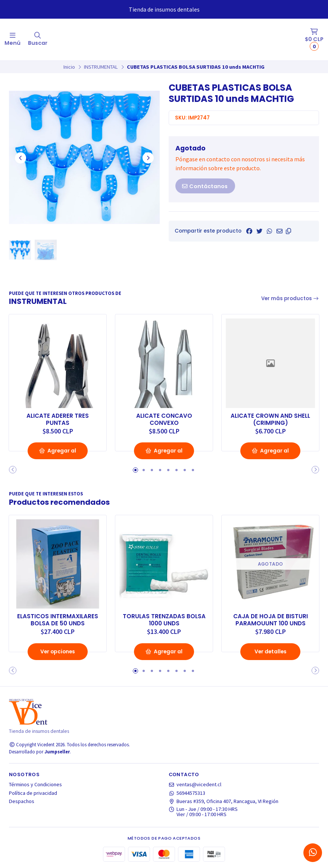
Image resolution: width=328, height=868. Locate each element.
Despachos (22, 800)
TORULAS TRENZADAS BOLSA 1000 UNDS (164, 619)
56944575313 (187, 792)
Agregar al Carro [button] (58, 453)
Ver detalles (271, 650)
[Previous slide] (21, 158)
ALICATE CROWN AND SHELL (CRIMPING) (270, 419)
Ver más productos (290, 298)
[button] (288, 231)
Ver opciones (58, 650)
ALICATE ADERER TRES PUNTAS (58, 419)
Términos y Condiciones (35, 784)
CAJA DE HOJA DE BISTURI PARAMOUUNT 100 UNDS (270, 619)
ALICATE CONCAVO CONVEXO (164, 419)
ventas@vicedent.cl (195, 784)
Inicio (69, 67)
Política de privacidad (33, 792)
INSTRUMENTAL (101, 67)
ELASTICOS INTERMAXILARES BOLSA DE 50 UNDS (58, 619)
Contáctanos (204, 186)
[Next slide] (148, 158)
